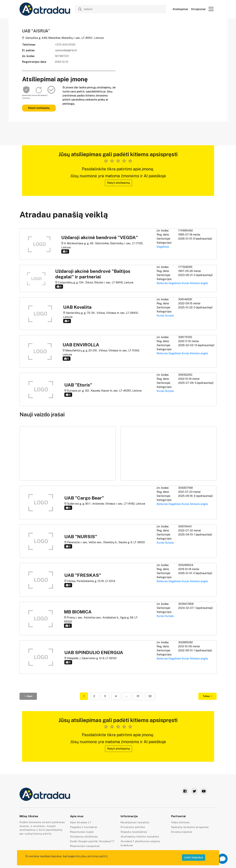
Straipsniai (198, 9)
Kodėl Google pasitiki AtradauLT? (92, 841)
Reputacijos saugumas (85, 846)
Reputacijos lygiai (82, 832)
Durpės (169, 316)
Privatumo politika (133, 827)
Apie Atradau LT (81, 822)
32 (150, 696)
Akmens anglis (199, 283)
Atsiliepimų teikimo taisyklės (140, 837)
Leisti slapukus (194, 857)
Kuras (185, 283)
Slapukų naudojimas (134, 832)
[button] (211, 9)
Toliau (207, 696)
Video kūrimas (180, 822)
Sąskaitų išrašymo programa (190, 827)
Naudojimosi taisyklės (135, 822)
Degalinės (163, 247)
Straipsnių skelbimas (84, 837)
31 (138, 696)
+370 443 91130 (65, 45)
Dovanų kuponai (182, 832)
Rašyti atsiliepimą (39, 108)
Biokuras (162, 283)
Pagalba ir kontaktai (84, 827)
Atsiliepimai (180, 9)
